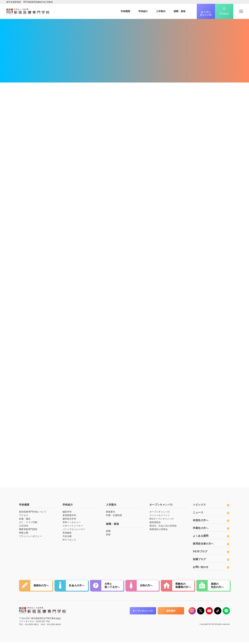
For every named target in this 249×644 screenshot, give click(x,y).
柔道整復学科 (69, 517)
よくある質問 (211, 538)
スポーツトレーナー (73, 528)
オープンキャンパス (206, 14)
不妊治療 (67, 538)
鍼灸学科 (67, 514)
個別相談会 (155, 524)
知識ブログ (211, 561)
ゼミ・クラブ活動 (28, 524)
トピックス (211, 507)
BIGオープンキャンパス (162, 521)
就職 (108, 533)
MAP (59, 620)
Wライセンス (69, 542)
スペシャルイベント (160, 517)
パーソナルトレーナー (74, 531)
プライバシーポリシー (30, 538)
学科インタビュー (72, 524)
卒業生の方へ (211, 530)
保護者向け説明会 (159, 531)
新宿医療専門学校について (33, 514)
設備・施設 (25, 521)
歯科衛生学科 (69, 521)
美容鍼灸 (67, 535)
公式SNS (24, 528)
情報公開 (24, 535)
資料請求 (171, 613)
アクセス (224, 14)
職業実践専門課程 (28, 531)
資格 (108, 537)
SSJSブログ (211, 554)
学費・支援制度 (114, 517)
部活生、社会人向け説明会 (163, 528)
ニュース (211, 515)
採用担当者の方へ (211, 546)
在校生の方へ (211, 522)
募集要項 (111, 514)
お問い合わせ (211, 569)
